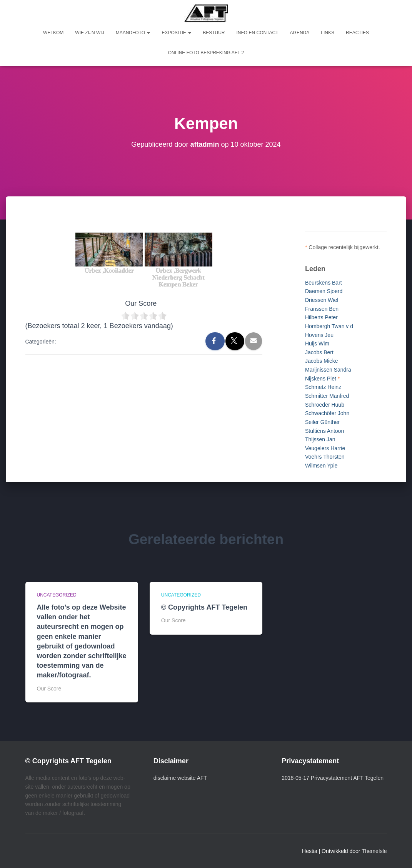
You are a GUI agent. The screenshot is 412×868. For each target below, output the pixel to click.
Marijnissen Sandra (328, 370)
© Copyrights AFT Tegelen (204, 607)
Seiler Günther (322, 422)
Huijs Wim (317, 344)
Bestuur (214, 33)
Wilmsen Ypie (321, 466)
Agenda (300, 33)
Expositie (176, 33)
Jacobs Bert (319, 352)
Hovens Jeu (319, 335)
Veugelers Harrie (325, 448)
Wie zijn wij (89, 33)
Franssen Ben (322, 309)
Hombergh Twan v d (329, 326)
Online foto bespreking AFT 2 (206, 53)
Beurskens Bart (324, 283)
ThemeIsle (374, 851)
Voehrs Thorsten (325, 457)
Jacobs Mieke (322, 361)
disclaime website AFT (180, 778)
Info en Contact (257, 33)
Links (328, 33)
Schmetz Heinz (323, 387)
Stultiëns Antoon (324, 431)
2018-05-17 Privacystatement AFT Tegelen (333, 778)
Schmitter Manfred (327, 396)
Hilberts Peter (321, 317)
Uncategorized (57, 595)
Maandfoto (133, 33)
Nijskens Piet (321, 379)
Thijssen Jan (320, 439)
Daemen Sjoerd (324, 291)
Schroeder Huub (325, 405)
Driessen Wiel (322, 300)
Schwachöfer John (327, 413)
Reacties (357, 33)
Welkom (53, 33)
